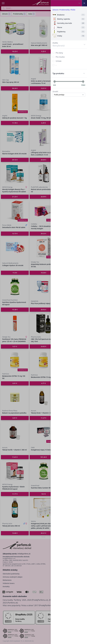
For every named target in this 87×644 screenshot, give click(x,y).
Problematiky (65, 10)
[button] (43, 322)
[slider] (55, 81)
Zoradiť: (55, 91)
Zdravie (55, 10)
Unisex (59, 61)
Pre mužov (60, 57)
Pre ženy (59, 53)
